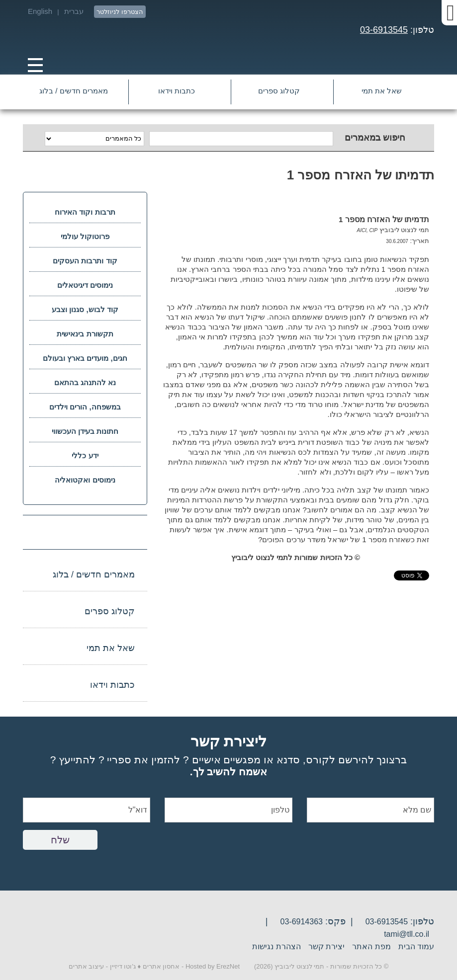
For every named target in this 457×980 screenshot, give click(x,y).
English (40, 11)
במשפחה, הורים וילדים (85, 407)
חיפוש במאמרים (375, 138)
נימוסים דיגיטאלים (85, 285)
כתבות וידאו (177, 91)
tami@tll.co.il (407, 934)
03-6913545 (384, 30)
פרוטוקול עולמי (85, 236)
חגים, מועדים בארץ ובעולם (85, 358)
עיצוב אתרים (87, 966)
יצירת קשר (326, 946)
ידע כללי (85, 455)
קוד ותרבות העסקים (85, 261)
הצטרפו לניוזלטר (120, 12)
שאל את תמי (382, 91)
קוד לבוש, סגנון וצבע (85, 309)
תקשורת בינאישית (85, 334)
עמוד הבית (416, 946)
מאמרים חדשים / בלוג (74, 91)
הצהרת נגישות (276, 946)
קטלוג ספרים (279, 91)
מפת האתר (371, 946)
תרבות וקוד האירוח (85, 212)
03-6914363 (302, 922)
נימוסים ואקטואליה (85, 480)
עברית (74, 11)
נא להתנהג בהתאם (85, 382)
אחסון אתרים (161, 966)
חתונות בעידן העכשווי (85, 431)
